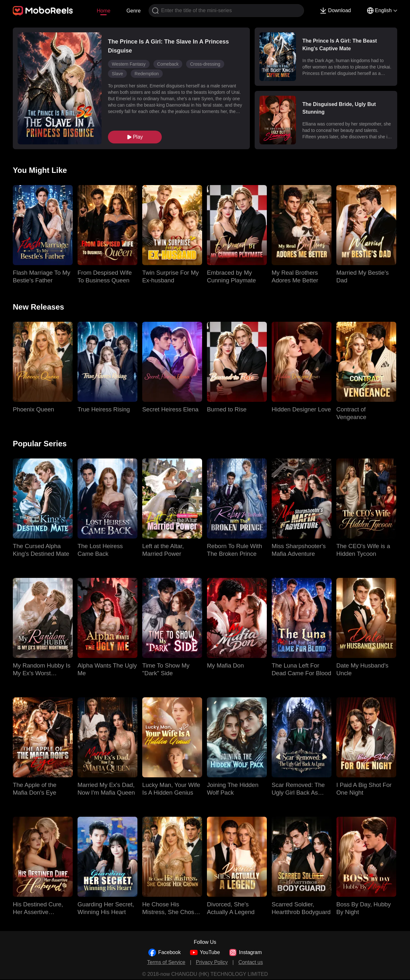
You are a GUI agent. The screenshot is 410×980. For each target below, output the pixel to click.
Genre (134, 11)
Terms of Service (166, 962)
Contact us (250, 962)
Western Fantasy (129, 64)
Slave (117, 74)
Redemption (147, 74)
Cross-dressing (205, 64)
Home (104, 11)
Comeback (168, 64)
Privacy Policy (212, 962)
